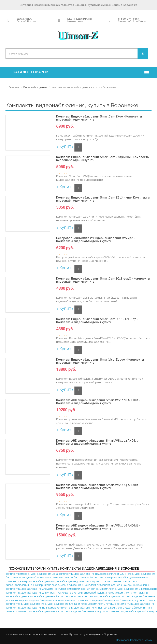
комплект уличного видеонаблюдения (131, 574)
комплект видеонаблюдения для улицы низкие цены (38, 593)
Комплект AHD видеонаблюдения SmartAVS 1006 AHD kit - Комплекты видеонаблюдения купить (98, 527)
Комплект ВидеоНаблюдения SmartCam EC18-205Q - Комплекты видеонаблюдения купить (103, 280)
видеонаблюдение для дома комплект (53, 600)
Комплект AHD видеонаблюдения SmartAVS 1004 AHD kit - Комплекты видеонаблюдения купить (98, 487)
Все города (123, 640)
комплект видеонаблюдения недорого (82, 574)
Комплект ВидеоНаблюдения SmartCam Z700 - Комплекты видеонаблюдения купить (99, 118)
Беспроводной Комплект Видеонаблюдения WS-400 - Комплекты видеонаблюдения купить (96, 240)
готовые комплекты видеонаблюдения (130, 604)
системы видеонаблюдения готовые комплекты (102, 593)
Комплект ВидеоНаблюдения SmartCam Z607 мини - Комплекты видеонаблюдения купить (103, 199)
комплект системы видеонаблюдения (95, 596)
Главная (14, 87)
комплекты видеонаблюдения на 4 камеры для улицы (111, 600)
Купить (65, 146)
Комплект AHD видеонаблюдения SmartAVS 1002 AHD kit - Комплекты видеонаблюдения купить (98, 442)
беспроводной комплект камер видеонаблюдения (105, 577)
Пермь (148, 640)
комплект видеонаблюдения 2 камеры (133, 611)
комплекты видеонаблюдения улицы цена (83, 608)
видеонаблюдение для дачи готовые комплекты (75, 604)
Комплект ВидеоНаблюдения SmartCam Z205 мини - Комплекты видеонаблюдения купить (103, 159)
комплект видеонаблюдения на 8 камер (31, 608)
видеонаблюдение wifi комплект (50, 596)
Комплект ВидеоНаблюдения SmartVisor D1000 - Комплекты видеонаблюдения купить (100, 361)
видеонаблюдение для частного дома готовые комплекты (88, 581)
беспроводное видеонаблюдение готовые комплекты (39, 577)
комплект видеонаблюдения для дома (29, 589)
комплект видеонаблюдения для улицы (83, 611)
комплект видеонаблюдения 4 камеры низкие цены (116, 585)
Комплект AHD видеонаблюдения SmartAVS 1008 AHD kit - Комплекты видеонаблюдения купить (98, 402)
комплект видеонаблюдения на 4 (37, 611)
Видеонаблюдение (35, 87)
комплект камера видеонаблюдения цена (32, 574)
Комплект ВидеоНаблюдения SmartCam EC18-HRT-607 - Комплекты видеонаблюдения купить (97, 321)
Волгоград (137, 640)
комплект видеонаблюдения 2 (64, 585)
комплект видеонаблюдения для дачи (78, 589)
